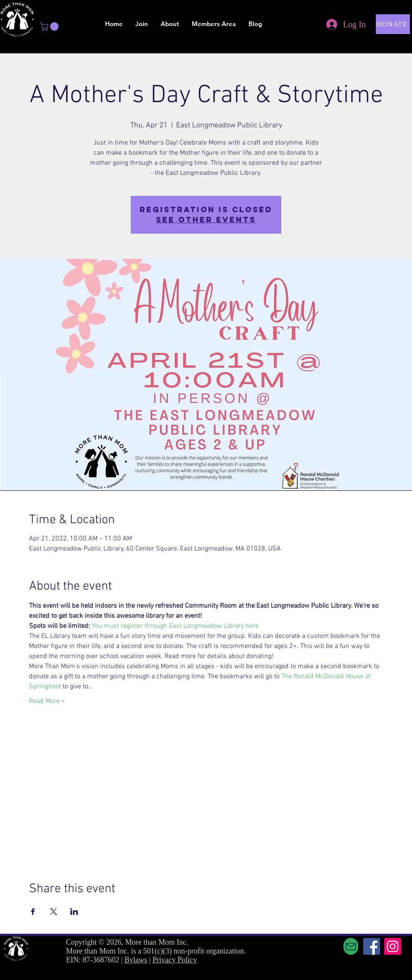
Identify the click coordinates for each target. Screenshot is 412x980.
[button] (50, 26)
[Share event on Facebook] (33, 912)
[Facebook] (372, 946)
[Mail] (351, 946)
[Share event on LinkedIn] (74, 912)
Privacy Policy (175, 960)
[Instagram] (393, 946)
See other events (206, 220)
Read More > (47, 701)
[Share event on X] (54, 912)
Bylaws (136, 960)
